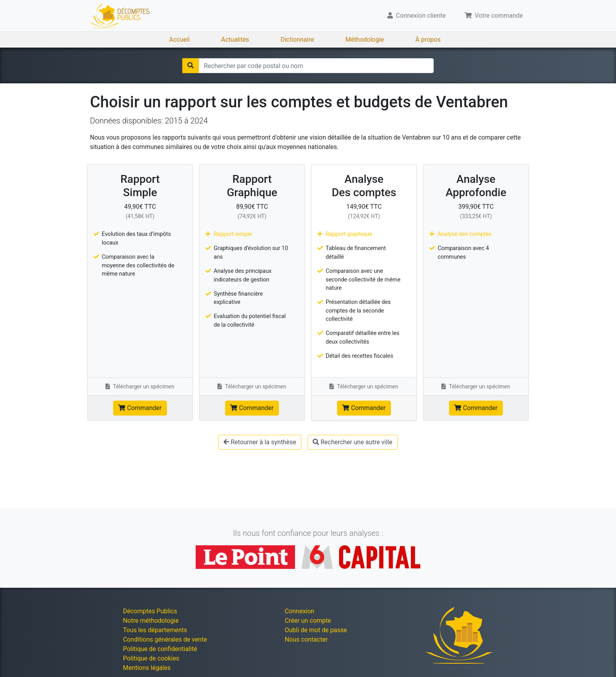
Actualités (235, 40)
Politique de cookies (151, 658)
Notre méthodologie (151, 621)
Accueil (180, 40)
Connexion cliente (417, 16)
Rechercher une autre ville (353, 442)
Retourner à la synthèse (260, 442)
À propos (428, 40)
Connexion (300, 611)
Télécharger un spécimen (140, 386)
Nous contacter (306, 639)
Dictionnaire (297, 40)
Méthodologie (365, 40)
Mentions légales (147, 668)
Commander (140, 408)
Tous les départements (155, 630)
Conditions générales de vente (165, 639)
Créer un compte (308, 621)
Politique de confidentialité (160, 649)
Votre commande (494, 16)
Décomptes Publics (150, 611)
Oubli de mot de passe (316, 630)
